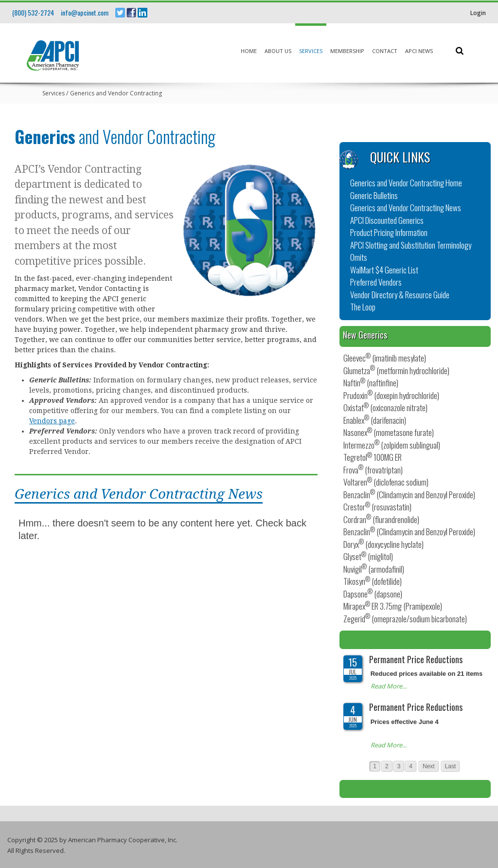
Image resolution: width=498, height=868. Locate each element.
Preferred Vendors (376, 282)
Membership (347, 51)
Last (451, 766)
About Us (278, 51)
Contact (385, 51)
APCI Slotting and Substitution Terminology (411, 245)
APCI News (419, 51)
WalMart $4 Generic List (384, 270)
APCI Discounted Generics (387, 220)
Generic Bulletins (374, 195)
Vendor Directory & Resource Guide (400, 295)
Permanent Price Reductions (416, 659)
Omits (359, 257)
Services (311, 51)
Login (478, 13)
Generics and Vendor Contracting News (406, 208)
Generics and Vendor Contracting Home (406, 183)
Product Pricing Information (389, 232)
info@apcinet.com (85, 12)
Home (249, 51)
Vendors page (52, 421)
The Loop (363, 307)
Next (429, 766)
